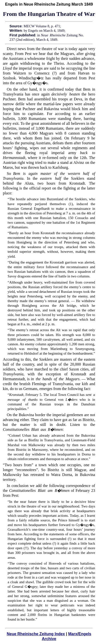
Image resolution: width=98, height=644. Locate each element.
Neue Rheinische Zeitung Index (36, 634)
